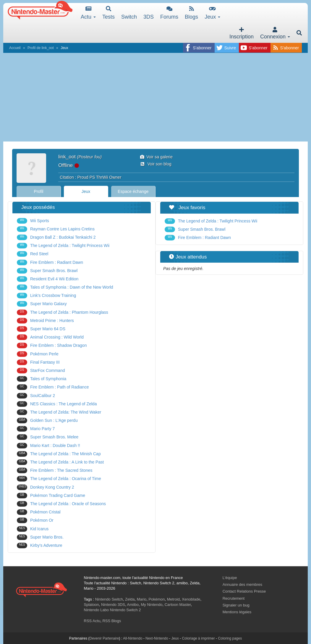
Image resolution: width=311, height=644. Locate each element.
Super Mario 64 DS (41, 329)
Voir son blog (156, 164)
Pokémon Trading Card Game (51, 496)
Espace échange (133, 191)
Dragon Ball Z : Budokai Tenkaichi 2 (56, 237)
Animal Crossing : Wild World (50, 337)
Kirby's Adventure (40, 545)
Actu (88, 13)
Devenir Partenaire (104, 638)
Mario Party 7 (36, 429)
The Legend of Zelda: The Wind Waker (59, 412)
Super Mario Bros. (40, 537)
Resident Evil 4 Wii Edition (48, 279)
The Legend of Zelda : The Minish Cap (59, 454)
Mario (142, 599)
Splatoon (91, 605)
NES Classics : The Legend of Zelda (57, 404)
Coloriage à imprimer (198, 638)
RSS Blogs (112, 621)
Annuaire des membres (242, 584)
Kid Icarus (33, 529)
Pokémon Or (35, 520)
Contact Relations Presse (244, 591)
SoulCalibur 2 (36, 396)
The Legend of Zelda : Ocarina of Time (59, 479)
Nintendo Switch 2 (125, 610)
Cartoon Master (178, 605)
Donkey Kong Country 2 (46, 487)
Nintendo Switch (109, 599)
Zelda (130, 599)
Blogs (191, 13)
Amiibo (133, 605)
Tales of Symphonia (42, 379)
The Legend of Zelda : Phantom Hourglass (63, 312)
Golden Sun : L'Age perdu (47, 421)
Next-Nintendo (157, 638)
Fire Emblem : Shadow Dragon (52, 345)
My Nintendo (152, 605)
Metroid (173, 599)
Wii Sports (33, 221)
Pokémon (157, 599)
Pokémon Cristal (39, 512)
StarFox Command (41, 371)
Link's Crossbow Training (46, 296)
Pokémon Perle (38, 354)
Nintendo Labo (97, 610)
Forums (169, 13)
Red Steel (33, 254)
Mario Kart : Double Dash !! (48, 446)
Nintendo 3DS (113, 605)
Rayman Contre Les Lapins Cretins (56, 229)
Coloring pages (230, 638)
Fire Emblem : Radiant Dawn (50, 262)
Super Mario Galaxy (42, 304)
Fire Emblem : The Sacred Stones (55, 470)
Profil (39, 191)
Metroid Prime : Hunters (45, 321)
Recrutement (234, 598)
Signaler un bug (236, 605)
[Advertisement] (155, 97)
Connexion (275, 33)
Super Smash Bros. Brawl (47, 271)
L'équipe (230, 578)
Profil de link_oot (41, 48)
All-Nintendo (133, 638)
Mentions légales (237, 612)
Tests (108, 13)
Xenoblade (191, 599)
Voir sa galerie (157, 157)
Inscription (242, 33)
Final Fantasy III (38, 362)
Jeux (212, 13)
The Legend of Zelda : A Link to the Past (60, 462)
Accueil (15, 48)
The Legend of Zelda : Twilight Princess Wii (63, 246)
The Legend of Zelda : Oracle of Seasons (61, 504)
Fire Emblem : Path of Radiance (53, 387)
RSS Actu (92, 621)
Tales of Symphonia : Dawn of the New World (65, 287)
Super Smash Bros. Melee (48, 437)
